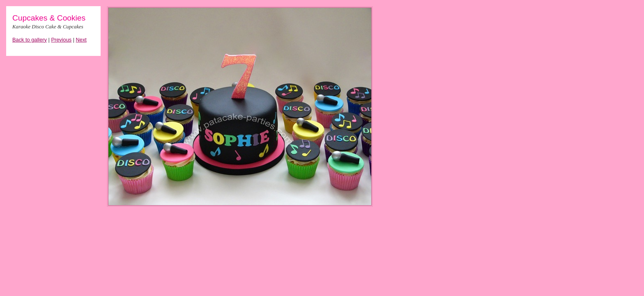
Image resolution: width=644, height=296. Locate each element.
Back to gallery (30, 40)
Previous (61, 40)
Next (81, 40)
